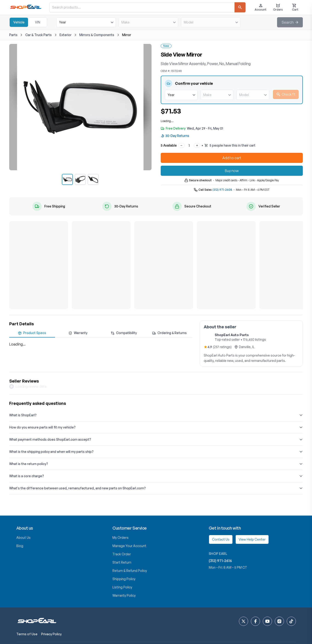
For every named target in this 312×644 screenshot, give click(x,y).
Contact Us (221, 539)
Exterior (66, 35)
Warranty (78, 333)
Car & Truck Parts (39, 35)
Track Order (122, 554)
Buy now (232, 171)
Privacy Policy (51, 634)
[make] (148, 22)
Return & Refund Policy (130, 571)
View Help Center (252, 539)
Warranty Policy (124, 595)
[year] (86, 22)
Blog (20, 546)
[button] (290, 22)
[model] (211, 22)
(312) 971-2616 (220, 561)
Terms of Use (27, 634)
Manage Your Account (129, 546)
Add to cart (232, 158)
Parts (13, 35)
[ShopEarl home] (37, 621)
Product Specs (32, 333)
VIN (38, 22)
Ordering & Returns (169, 333)
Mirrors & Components (97, 35)
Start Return (122, 562)
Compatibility (124, 333)
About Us (23, 538)
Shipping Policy (124, 579)
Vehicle (19, 22)
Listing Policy (122, 587)
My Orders (120, 538)
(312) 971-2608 (222, 190)
